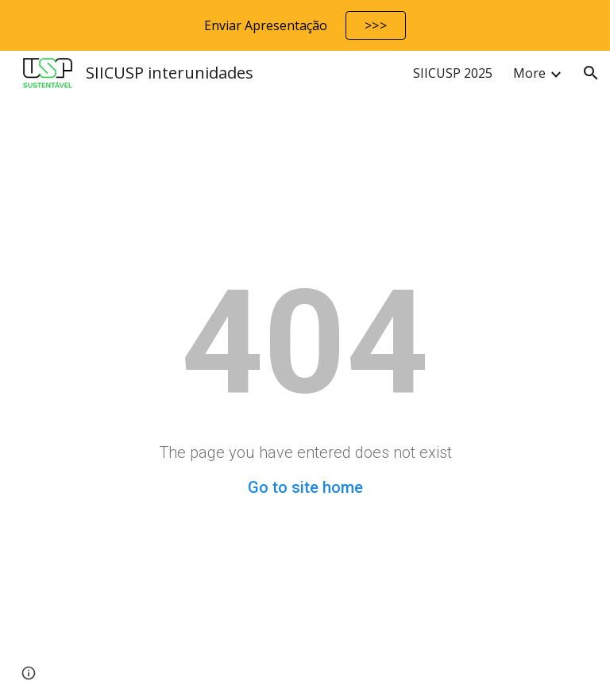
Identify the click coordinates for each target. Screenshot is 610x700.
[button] (591, 73)
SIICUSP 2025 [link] (453, 73)
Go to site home (305, 487)
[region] (305, 25)
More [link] (529, 73)
